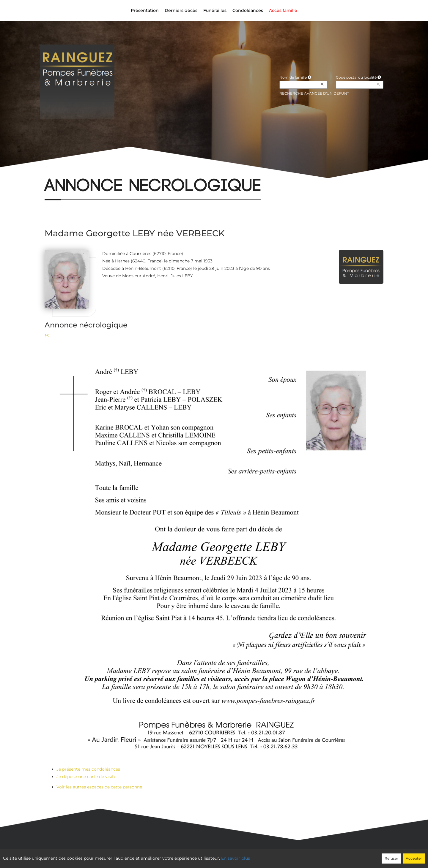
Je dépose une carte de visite (86, 777)
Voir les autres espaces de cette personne (99, 787)
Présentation (145, 10)
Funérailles (215, 10)
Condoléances (248, 10)
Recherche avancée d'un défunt (314, 93)
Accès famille (283, 10)
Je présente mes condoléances (88, 769)
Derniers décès (181, 10)
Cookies (239, 855)
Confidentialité (211, 855)
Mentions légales (268, 855)
